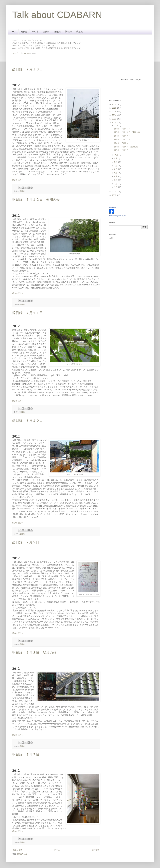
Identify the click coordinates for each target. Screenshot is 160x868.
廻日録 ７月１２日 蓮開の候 (36, 200)
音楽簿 (46, 32)
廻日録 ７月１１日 (28, 313)
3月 (116, 180)
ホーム (13, 32)
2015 (114, 112)
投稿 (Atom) (22, 854)
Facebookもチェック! (117, 216)
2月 (116, 184)
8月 (116, 162)
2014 (114, 115)
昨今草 (35, 32)
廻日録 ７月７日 (26, 755)
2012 (114, 122)
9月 (116, 158)
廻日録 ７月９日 (26, 542)
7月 (116, 166)
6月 (116, 169)
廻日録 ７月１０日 (28, 420)
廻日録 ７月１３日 (28, 69)
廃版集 (80, 32)
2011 (114, 192)
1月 (116, 187)
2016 (114, 108)
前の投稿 (96, 850)
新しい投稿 (18, 850)
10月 (117, 155)
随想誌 (57, 32)
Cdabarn (112, 207)
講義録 (68, 32)
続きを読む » (18, 180)
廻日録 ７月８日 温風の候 (34, 653)
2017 (114, 104)
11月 (117, 125)
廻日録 (24, 32)
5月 (116, 173)
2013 (114, 119)
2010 (114, 195)
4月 (116, 176)
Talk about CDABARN (57, 15)
